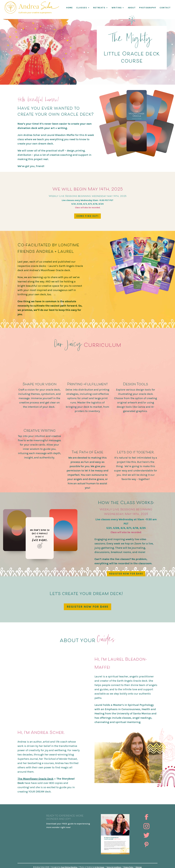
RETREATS (99, 8)
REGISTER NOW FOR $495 (126, 574)
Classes (82, 8)
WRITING (117, 8)
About (132, 8)
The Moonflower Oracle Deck (35, 779)
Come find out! (87, 216)
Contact (165, 8)
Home (70, 8)
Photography (148, 8)
